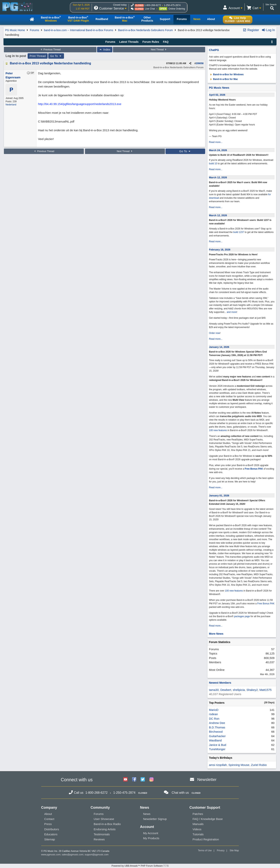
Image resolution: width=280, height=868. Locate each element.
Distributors (52, 829)
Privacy (221, 850)
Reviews (99, 839)
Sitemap (50, 839)
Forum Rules (151, 42)
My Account (151, 833)
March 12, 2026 (218, 177)
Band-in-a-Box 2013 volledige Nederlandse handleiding (50, 63)
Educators (51, 834)
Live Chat (150, 9)
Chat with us (180, 793)
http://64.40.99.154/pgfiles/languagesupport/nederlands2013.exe (80, 104)
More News (216, 634)
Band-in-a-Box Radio (107, 824)
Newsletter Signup (155, 819)
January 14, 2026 (219, 347)
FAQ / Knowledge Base (208, 819)
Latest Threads (129, 42)
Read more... (216, 142)
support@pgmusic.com (97, 855)
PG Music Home (15, 30)
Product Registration (206, 839)
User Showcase (104, 819)
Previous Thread (50, 50)
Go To (56, 56)
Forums (35, 30)
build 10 (213, 164)
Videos (197, 829)
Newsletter (207, 779)
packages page (242, 616)
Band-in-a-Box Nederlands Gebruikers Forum (145, 30)
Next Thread (159, 50)
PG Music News (219, 88)
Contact (49, 819)
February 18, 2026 (220, 250)
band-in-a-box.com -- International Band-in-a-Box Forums (79, 30)
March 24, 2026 (218, 150)
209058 (200, 63)
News (147, 814)
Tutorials (198, 834)
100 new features (218, 430)
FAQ (166, 42)
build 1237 (239, 232)
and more (232, 312)
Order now (214, 333)
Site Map (234, 850)
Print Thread (38, 56)
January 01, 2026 (219, 496)
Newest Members (220, 683)
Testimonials (102, 834)
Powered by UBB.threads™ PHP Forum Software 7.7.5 (140, 866)
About (48, 814)
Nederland (11, 105)
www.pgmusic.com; (51, 855)
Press (48, 824)
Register (251, 30)
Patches (198, 814)
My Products (151, 838)
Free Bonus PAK (254, 469)
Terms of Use (205, 850)
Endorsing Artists (105, 829)
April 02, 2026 (217, 95)
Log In (268, 30)
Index (105, 50)
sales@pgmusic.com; (73, 855)
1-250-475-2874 (172, 5)
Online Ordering (177, 9)
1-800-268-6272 (153, 5)
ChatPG (214, 50)
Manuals (198, 824)
